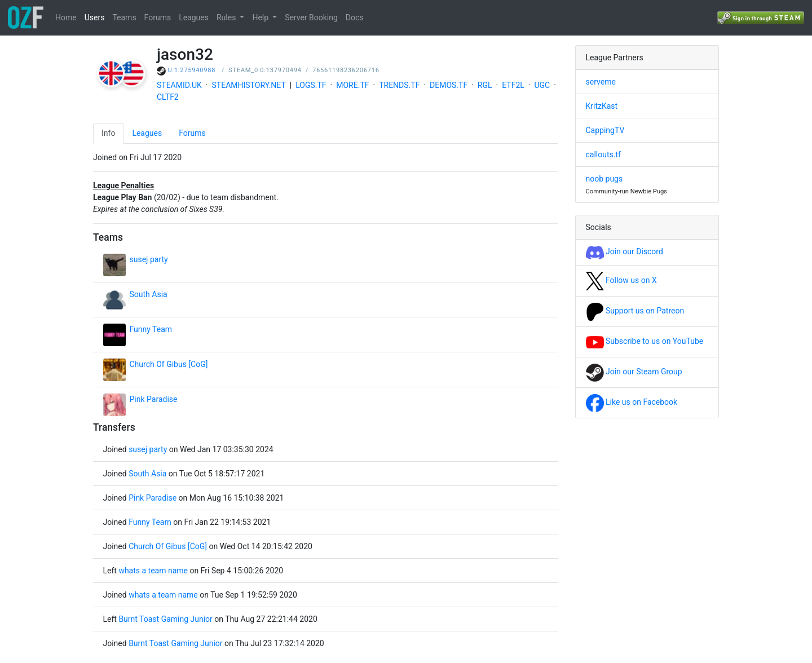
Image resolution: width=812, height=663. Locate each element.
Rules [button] (227, 17)
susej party (149, 259)
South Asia (149, 294)
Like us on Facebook (632, 402)
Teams (124, 17)
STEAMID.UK (179, 85)
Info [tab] (108, 133)
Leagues (194, 17)
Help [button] (261, 17)
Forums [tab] (192, 133)
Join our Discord (625, 251)
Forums (158, 17)
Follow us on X (621, 280)
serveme (601, 82)
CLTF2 (168, 97)
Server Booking (311, 17)
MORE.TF (352, 85)
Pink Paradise (154, 399)
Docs (355, 17)
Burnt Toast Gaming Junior (165, 619)
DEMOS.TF (449, 85)
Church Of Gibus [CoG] (169, 364)
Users (95, 17)
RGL (485, 85)
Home (66, 17)
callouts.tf (603, 154)
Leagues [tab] (147, 133)
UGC (542, 85)
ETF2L (513, 85)
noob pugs (604, 179)
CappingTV (605, 130)
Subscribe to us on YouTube (645, 341)
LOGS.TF (311, 85)
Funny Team (151, 329)
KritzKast (602, 106)
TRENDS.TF (399, 85)
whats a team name (153, 571)
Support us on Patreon (635, 311)
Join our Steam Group (634, 372)
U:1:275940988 (192, 70)
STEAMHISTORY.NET (249, 85)
